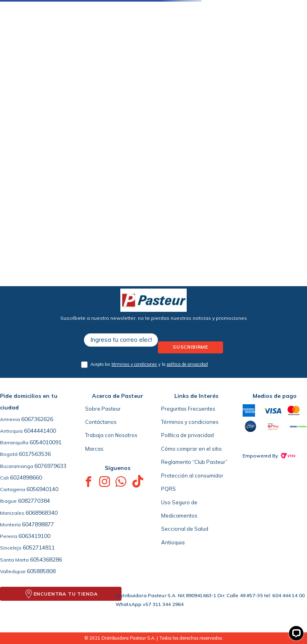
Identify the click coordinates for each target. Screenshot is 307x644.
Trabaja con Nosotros (111, 435)
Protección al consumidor (192, 475)
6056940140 (42, 489)
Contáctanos (101, 422)
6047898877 (38, 524)
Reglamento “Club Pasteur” (194, 462)
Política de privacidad (187, 435)
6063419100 (34, 536)
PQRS (168, 489)
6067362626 (37, 419)
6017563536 (35, 454)
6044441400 (40, 431)
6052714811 (39, 548)
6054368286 (46, 560)
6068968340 (42, 513)
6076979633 (50, 466)
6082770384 (34, 501)
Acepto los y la (149, 364)
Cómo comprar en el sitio (191, 449)
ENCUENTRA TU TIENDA (66, 594)
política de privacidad (187, 364)
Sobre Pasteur (103, 409)
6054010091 (46, 442)
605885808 (41, 571)
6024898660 (26, 477)
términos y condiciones (134, 364)
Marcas (94, 449)
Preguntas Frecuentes (188, 409)
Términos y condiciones (190, 422)
